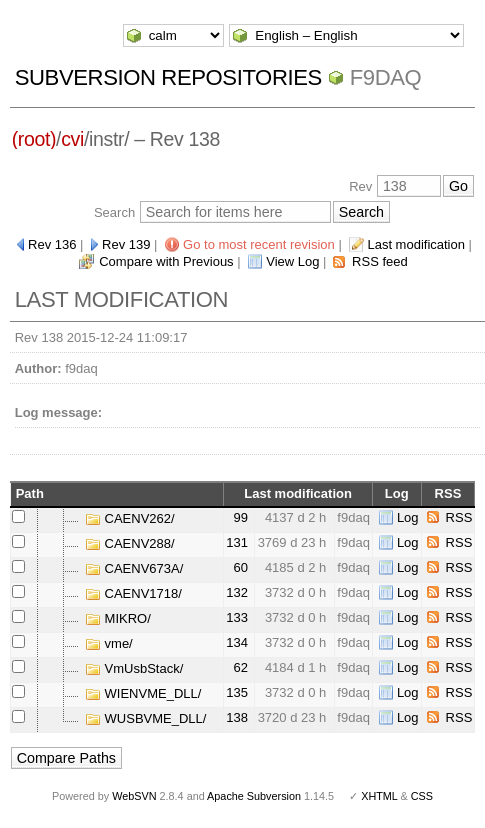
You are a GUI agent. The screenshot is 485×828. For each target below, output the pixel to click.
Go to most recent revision (259, 244)
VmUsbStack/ (134, 668)
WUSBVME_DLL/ (145, 718)
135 (237, 692)
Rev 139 (126, 244)
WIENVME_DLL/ (143, 693)
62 (241, 667)
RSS (459, 517)
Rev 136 (52, 244)
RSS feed (380, 261)
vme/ (109, 643)
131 (237, 542)
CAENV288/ (130, 543)
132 (237, 592)
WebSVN (134, 796)
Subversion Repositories (168, 77)
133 (237, 617)
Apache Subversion (254, 796)
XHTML (379, 796)
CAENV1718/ (133, 593)
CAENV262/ (130, 518)
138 (237, 717)
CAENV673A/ (134, 568)
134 (237, 642)
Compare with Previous (166, 261)
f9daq (386, 77)
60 (241, 567)
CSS (422, 796)
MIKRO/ (118, 618)
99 (241, 517)
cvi (72, 139)
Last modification (416, 244)
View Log (292, 261)
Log (408, 517)
